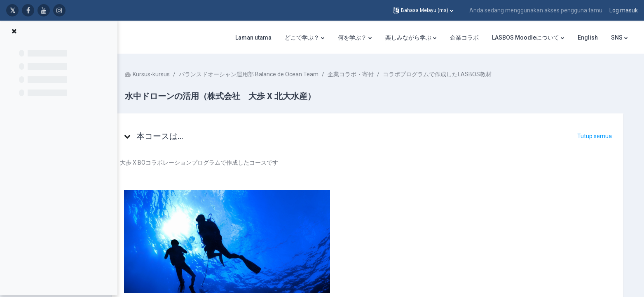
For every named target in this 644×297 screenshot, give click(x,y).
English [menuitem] (588, 38)
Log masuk (624, 10)
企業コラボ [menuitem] (464, 38)
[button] (423, 10)
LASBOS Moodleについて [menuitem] (526, 38)
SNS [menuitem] (617, 38)
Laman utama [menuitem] (253, 38)
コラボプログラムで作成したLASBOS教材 (453, 74)
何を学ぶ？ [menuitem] (352, 38)
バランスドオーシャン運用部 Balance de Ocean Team (264, 74)
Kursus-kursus (167, 74)
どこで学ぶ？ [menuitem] (302, 38)
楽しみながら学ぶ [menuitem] (408, 38)
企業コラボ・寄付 (366, 74)
